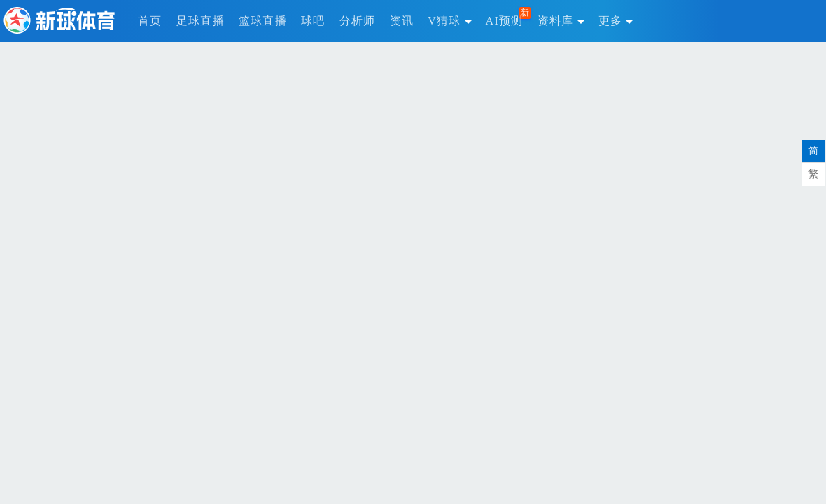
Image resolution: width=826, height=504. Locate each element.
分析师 (358, 21)
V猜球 (449, 21)
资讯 (402, 21)
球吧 (313, 21)
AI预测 (505, 21)
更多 (616, 21)
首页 (150, 21)
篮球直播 (263, 21)
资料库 (561, 21)
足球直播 (201, 21)
